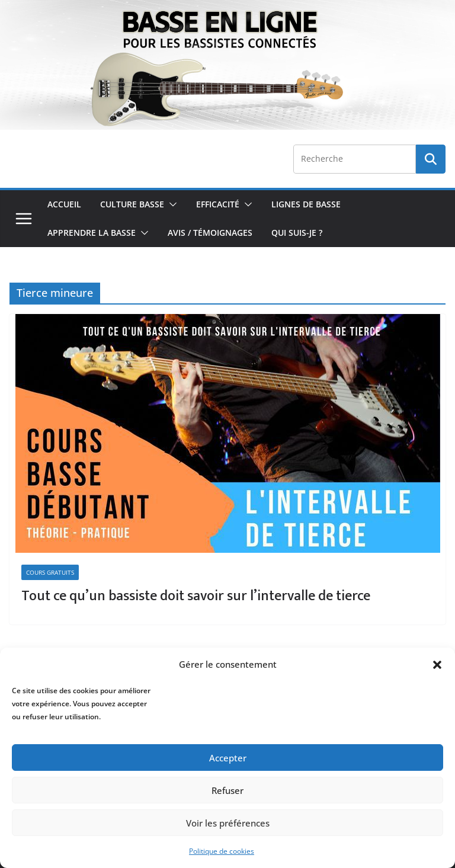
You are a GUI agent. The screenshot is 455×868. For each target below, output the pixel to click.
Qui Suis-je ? (297, 233)
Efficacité (218, 204)
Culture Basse (132, 204)
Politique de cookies (222, 851)
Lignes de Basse (306, 204)
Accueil (64, 204)
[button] (437, 665)
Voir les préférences (228, 823)
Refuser (227, 790)
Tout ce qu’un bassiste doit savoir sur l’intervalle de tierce (196, 596)
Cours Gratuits (50, 572)
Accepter (228, 758)
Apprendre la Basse (92, 233)
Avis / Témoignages (210, 233)
